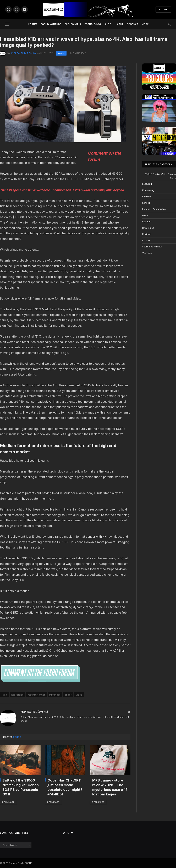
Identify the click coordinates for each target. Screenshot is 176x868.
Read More (9, 802)
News (61, 53)
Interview (147, 196)
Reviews (147, 234)
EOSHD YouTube (51, 24)
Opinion (146, 221)
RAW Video (148, 228)
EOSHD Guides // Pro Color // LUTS (160, 176)
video (79, 695)
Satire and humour (152, 247)
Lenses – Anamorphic (154, 209)
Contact (132, 24)
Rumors (146, 240)
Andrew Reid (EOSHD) (23, 53)
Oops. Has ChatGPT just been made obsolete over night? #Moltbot (65, 787)
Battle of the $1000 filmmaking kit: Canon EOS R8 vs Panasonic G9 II (21, 787)
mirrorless (55, 695)
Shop (108, 24)
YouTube (147, 253)
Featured (147, 184)
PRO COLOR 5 (73, 24)
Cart (120, 24)
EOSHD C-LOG (93, 24)
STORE (163, 9)
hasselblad (18, 695)
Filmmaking (148, 190)
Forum (33, 24)
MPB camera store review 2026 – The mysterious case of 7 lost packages (110, 787)
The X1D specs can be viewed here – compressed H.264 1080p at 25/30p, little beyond (62, 190)
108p (4, 695)
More (145, 24)
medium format (36, 695)
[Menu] (7, 24)
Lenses (146, 203)
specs (68, 695)
